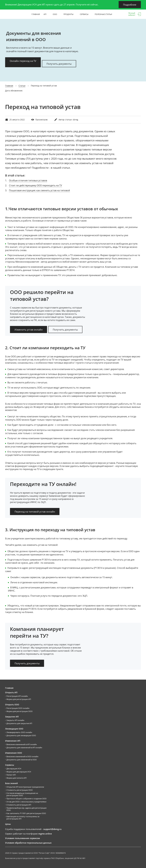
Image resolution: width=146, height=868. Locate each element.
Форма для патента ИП (16, 778)
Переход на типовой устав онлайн (35, 512)
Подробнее (130, 5)
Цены (8, 824)
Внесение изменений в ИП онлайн (22, 744)
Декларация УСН (14, 768)
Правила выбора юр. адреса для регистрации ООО (26, 809)
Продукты (70, 14)
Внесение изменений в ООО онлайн (22, 756)
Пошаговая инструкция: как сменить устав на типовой (39, 190)
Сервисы (85, 14)
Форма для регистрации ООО (19, 711)
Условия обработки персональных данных (28, 843)
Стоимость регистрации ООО (20, 790)
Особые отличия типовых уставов (28, 180)
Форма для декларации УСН (19, 772)
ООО (56, 14)
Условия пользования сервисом (23, 838)
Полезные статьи (105, 14)
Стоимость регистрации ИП (19, 805)
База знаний (11, 783)
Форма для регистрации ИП (19, 699)
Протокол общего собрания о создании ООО (26, 798)
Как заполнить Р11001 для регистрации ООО (26, 813)
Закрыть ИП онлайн (15, 720)
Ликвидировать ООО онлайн (19, 732)
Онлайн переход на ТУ (23, 61)
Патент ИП (11, 775)
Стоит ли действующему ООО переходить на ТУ (36, 185)
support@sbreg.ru (52, 829)
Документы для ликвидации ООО (21, 735)
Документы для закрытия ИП (19, 723)
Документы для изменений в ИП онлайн (24, 747)
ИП (46, 14)
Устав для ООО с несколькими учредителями (26, 802)
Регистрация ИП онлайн (17, 696)
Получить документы (59, 64)
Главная (36, 14)
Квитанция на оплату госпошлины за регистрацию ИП (23, 817)
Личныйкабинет (132, 14)
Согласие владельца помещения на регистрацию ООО (22, 794)
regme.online (45, 833)
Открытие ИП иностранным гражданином (25, 787)
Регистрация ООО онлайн (18, 708)
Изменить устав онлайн (29, 329)
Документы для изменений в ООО (22, 759)
